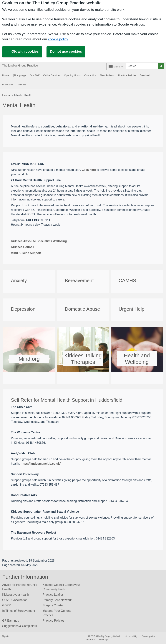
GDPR (6, 605)
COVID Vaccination (15, 600)
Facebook (8, 85)
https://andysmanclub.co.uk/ (41, 464)
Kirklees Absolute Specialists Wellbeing (39, 241)
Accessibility (131, 636)
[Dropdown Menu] (116, 67)
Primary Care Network (57, 600)
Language (19, 75)
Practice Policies (127, 75)
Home (6, 95)
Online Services (52, 75)
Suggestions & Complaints (20, 626)
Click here (89, 170)
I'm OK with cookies (22, 51)
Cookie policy (148, 636)
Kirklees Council (23, 247)
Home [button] (6, 75)
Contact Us (90, 75)
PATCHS (22, 85)
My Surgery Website (111, 636)
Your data (90, 640)
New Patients (107, 75)
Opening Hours (72, 75)
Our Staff (35, 75)
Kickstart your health (16, 595)
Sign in (6, 636)
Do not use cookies (66, 51)
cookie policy (58, 39)
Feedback (145, 75)
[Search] (142, 66)
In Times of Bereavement (19, 611)
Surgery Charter (53, 605)
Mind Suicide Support (26, 253)
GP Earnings (11, 620)
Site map (103, 640)
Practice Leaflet (53, 595)
